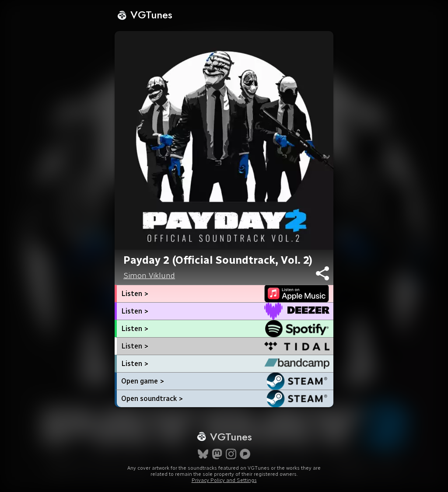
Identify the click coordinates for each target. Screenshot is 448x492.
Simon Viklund (149, 276)
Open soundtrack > (152, 399)
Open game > (143, 381)
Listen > (135, 294)
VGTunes (145, 15)
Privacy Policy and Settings (224, 480)
